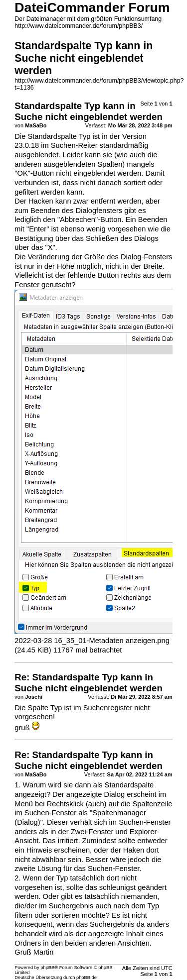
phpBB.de (87, 978)
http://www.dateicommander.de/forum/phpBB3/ (79, 26)
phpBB (47, 968)
